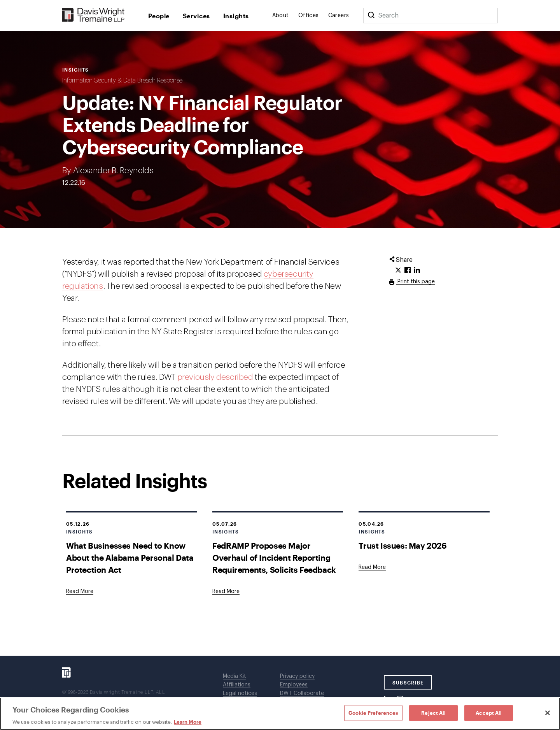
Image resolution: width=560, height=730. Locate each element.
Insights (236, 16)
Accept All (489, 712)
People (159, 16)
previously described (215, 377)
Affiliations (237, 685)
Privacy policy (297, 676)
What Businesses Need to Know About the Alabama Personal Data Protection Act (130, 557)
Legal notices (240, 693)
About (281, 16)
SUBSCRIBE (408, 683)
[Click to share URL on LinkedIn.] (417, 270)
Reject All (433, 712)
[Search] (371, 16)
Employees (294, 685)
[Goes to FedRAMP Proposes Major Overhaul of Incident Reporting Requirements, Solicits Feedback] (226, 591)
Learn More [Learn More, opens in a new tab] (188, 722)
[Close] (548, 713)
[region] (280, 714)
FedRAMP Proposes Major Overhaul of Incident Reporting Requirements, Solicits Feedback (274, 557)
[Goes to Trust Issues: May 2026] (372, 567)
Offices (309, 16)
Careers (339, 16)
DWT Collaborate (302, 693)
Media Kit (234, 676)
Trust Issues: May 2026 (402, 545)
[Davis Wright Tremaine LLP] (94, 15)
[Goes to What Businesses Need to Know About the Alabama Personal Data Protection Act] (80, 591)
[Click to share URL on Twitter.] (398, 270)
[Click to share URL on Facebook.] (408, 270)
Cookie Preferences (373, 712)
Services (196, 16)
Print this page (415, 282)
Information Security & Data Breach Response (122, 81)
